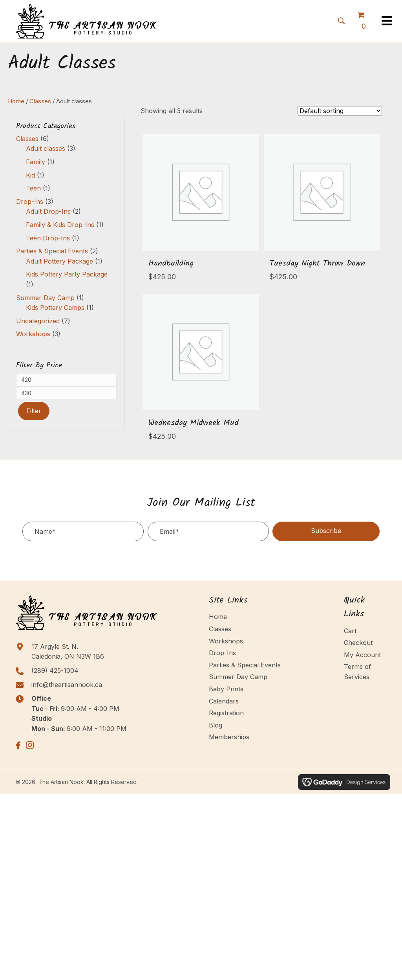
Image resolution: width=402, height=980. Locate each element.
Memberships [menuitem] (229, 737)
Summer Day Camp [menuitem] (238, 677)
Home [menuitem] (218, 617)
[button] (341, 20)
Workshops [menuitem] (226, 641)
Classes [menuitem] (220, 629)
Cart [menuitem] (350, 631)
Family (36, 162)
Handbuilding (171, 264)
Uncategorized (38, 321)
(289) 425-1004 (55, 670)
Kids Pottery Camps (55, 308)
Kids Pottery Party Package (67, 274)
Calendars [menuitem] (224, 701)
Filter (34, 411)
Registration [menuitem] (226, 713)
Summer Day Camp (45, 298)
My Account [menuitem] (362, 655)
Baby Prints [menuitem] (226, 689)
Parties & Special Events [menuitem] (245, 665)
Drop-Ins (30, 201)
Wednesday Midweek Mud (194, 423)
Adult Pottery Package (59, 261)
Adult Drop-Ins (48, 211)
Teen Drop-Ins (48, 238)
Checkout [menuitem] (358, 643)
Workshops (33, 334)
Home (16, 101)
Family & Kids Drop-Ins (60, 225)
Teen (33, 188)
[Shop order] (340, 111)
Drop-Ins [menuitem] (222, 653)
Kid (30, 175)
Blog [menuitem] (216, 725)
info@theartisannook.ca (67, 685)
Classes (40, 101)
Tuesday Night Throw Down (317, 264)
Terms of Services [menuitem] (357, 672)
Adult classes (46, 148)
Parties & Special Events (52, 251)
